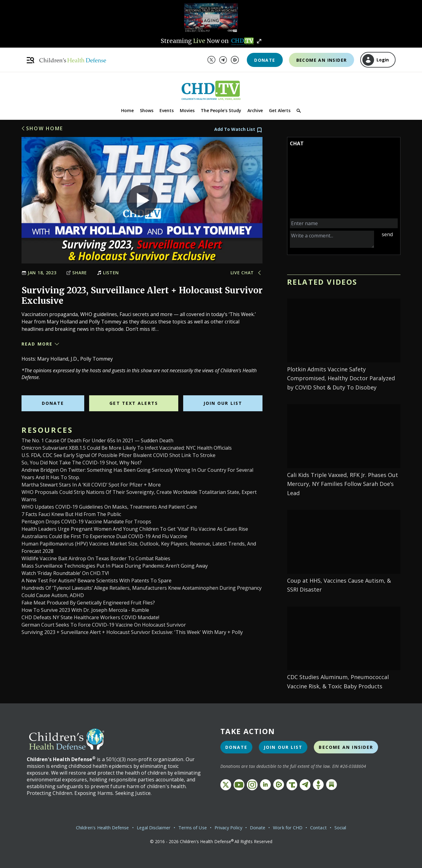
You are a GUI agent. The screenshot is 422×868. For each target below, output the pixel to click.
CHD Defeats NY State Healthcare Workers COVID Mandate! (90, 617)
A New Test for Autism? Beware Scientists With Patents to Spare (97, 581)
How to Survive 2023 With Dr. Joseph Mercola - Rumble (85, 610)
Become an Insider (322, 60)
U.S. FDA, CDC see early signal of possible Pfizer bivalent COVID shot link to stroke (118, 455)
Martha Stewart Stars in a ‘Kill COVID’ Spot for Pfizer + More (91, 485)
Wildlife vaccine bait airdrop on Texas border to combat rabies (96, 558)
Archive (255, 110)
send (387, 234)
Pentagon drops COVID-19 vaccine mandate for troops (86, 522)
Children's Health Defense (93, 827)
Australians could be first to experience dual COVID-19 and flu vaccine (104, 536)
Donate (265, 60)
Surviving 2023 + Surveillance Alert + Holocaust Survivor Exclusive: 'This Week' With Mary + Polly (132, 632)
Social (353, 827)
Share (77, 273)
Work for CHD (296, 827)
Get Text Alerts (134, 403)
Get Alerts (280, 110)
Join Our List (223, 403)
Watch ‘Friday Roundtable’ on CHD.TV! (65, 573)
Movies (187, 110)
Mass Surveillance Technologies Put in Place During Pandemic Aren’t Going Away (115, 566)
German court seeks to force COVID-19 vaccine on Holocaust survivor (104, 625)
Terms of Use (193, 827)
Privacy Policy (232, 827)
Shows (147, 110)
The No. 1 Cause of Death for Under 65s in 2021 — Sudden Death (97, 440)
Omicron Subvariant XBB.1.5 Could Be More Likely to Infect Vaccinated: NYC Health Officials (127, 448)
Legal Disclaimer (150, 827)
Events (167, 110)
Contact (330, 827)
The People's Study (221, 110)
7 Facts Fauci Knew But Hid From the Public (71, 514)
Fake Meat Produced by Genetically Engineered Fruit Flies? (88, 603)
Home (127, 110)
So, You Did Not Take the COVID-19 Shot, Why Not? (82, 463)
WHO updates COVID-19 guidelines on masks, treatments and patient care (109, 507)
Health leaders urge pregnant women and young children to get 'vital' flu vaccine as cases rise (135, 529)
